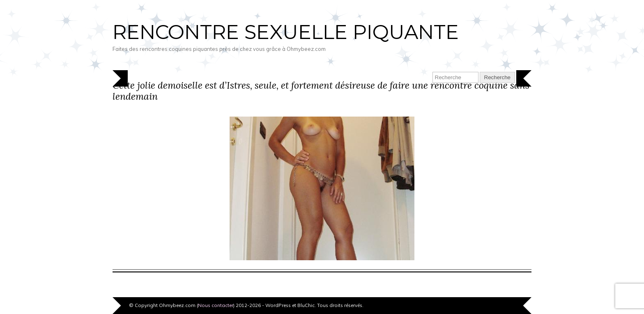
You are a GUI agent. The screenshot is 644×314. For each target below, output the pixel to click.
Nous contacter (216, 305)
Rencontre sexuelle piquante (286, 32)
